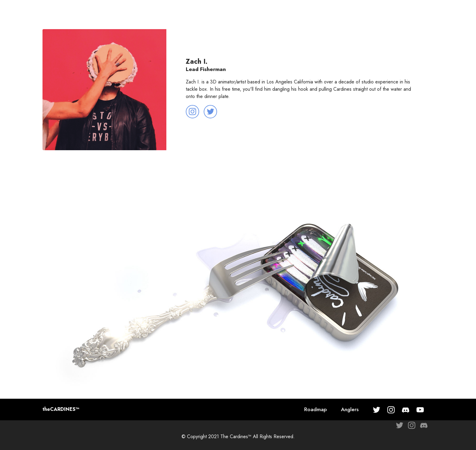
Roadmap (316, 409)
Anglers (350, 409)
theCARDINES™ (61, 409)
